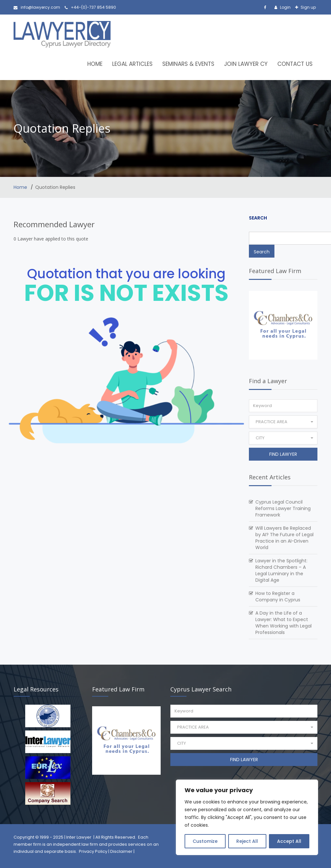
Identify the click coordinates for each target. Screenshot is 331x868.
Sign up (308, 7)
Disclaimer (121, 851)
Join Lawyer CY (246, 64)
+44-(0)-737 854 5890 (90, 7)
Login (285, 7)
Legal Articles (132, 64)
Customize (205, 841)
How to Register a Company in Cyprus (278, 597)
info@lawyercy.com (37, 7)
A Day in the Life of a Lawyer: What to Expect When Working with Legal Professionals (283, 623)
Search (258, 218)
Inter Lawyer (79, 837)
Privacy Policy (93, 851)
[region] (247, 817)
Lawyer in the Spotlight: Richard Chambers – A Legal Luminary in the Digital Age (281, 570)
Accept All (289, 841)
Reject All (247, 841)
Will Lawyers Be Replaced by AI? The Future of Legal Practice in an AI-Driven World (284, 538)
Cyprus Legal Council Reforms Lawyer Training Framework (283, 508)
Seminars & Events (188, 64)
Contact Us (295, 64)
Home (95, 64)
